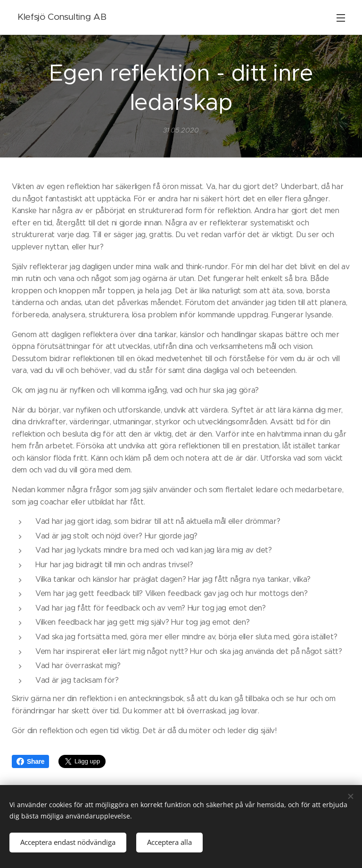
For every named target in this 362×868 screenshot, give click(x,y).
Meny (341, 18)
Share (30, 761)
